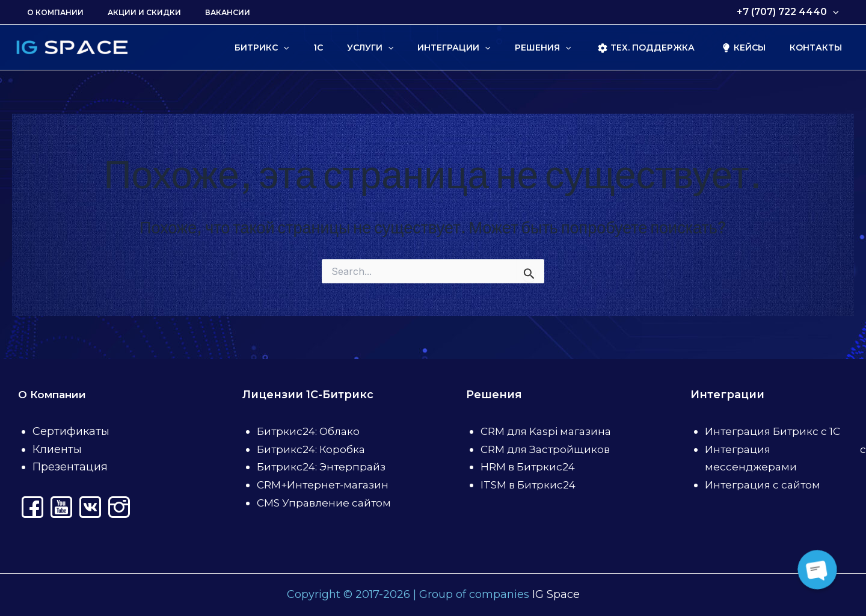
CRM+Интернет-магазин (326, 485)
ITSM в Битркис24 (531, 485)
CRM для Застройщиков (548, 449)
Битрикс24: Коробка (313, 449)
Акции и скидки (130, 12)
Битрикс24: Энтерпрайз (324, 467)
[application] (835, 12)
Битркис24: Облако (311, 431)
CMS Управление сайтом (327, 503)
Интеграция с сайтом (765, 485)
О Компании (51, 12)
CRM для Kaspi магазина (551, 431)
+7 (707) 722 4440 (790, 12)
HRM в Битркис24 (530, 467)
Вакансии (204, 12)
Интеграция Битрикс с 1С (776, 431)
